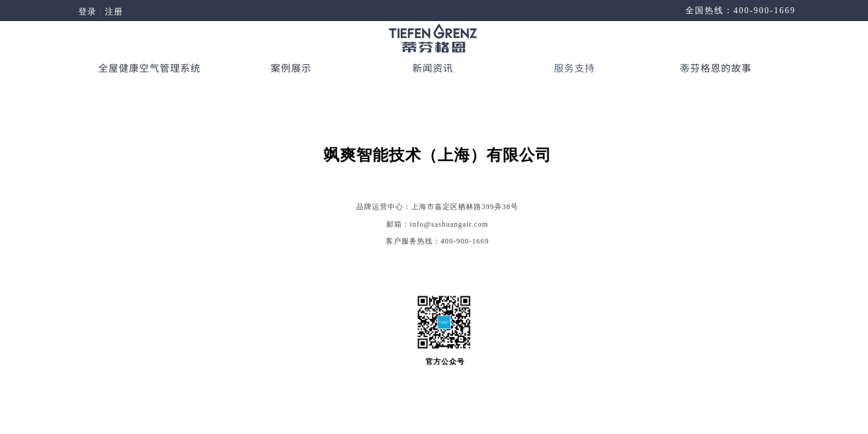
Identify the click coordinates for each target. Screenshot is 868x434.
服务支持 (574, 68)
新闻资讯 (433, 68)
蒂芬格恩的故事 (716, 68)
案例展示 (291, 68)
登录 (87, 12)
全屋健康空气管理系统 (149, 68)
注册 (114, 12)
